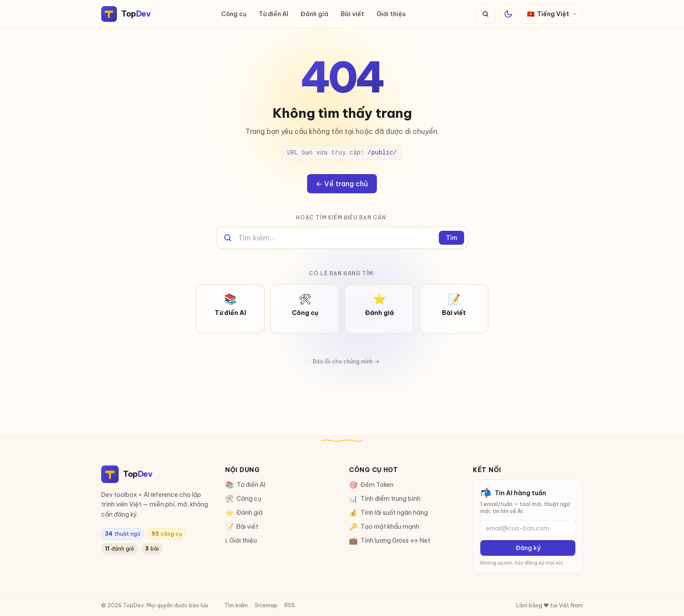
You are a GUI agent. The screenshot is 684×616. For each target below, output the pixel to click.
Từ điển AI (274, 14)
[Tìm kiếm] (486, 14)
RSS (290, 605)
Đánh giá (315, 14)
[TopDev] (126, 14)
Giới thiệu (391, 14)
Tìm (451, 238)
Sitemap (266, 605)
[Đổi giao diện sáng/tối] (508, 14)
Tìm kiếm (236, 605)
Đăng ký (528, 548)
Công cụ (234, 14)
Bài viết (352, 14)
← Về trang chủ (342, 184)
